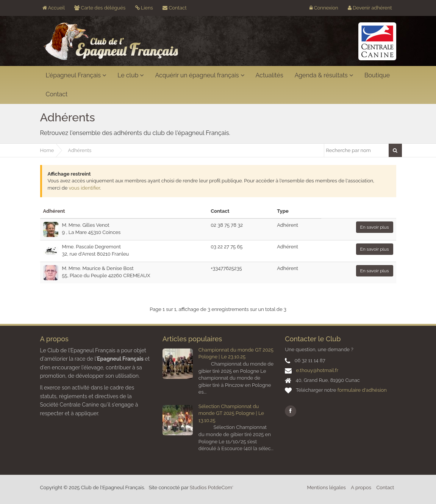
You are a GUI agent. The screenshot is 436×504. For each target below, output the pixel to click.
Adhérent (54, 211)
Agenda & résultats (324, 75)
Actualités (270, 75)
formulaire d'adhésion (362, 390)
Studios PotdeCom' (212, 488)
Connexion (324, 8)
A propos (361, 488)
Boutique (377, 75)
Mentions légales (327, 488)
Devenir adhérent (370, 8)
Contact (174, 8)
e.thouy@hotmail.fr (317, 370)
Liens (144, 8)
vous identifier (84, 188)
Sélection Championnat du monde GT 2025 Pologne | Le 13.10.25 (231, 413)
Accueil (54, 8)
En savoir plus (375, 227)
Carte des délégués (100, 8)
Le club (130, 75)
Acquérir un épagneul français (199, 75)
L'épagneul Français (76, 75)
